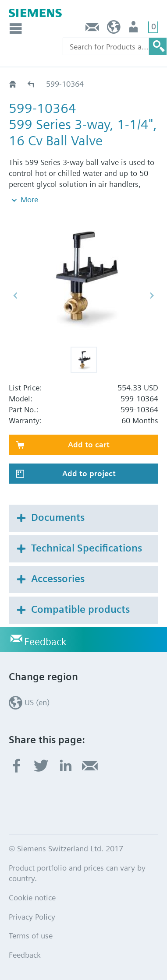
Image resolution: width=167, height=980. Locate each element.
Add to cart (89, 444)
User (134, 29)
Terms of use (31, 936)
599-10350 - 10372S (31, 84)
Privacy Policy (32, 917)
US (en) (114, 29)
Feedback (92, 29)
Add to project (89, 473)
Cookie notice (32, 897)
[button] (84, 360)
